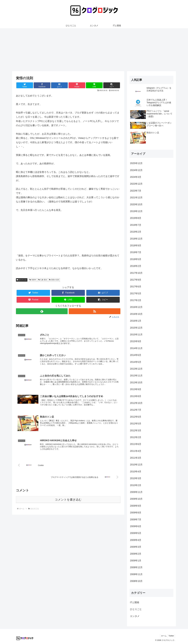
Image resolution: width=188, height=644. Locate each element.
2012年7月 (136, 410)
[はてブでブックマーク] (59, 85)
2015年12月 (136, 328)
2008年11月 (136, 574)
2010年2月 (136, 485)
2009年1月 (136, 561)
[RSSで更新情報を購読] (95, 311)
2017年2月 (136, 300)
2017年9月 (136, 280)
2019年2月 (136, 232)
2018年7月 (136, 252)
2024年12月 (136, 170)
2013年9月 (136, 389)
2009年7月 (136, 520)
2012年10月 (136, 403)
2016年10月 (136, 314)
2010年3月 (136, 478)
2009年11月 (136, 492)
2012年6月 (136, 417)
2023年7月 (136, 191)
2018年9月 (136, 246)
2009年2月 (136, 554)
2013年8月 (136, 396)
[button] (112, 85)
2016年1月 (136, 321)
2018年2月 (136, 266)
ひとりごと (22, 280)
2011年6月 (136, 444)
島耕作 (33, 280)
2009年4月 (136, 540)
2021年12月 (136, 198)
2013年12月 (136, 369)
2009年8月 (136, 513)
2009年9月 (136, 506)
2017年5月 (136, 293)
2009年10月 (136, 499)
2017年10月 (136, 273)
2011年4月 (136, 451)
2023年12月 (136, 184)
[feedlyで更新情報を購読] (42, 311)
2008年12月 (136, 567)
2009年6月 (136, 526)
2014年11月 (136, 348)
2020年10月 (136, 204)
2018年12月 (136, 239)
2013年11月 (136, 376)
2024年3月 (136, 177)
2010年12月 (136, 465)
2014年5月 (136, 362)
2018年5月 (136, 259)
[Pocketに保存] (77, 85)
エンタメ (135, 616)
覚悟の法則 (54, 280)
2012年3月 (136, 431)
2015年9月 (136, 341)
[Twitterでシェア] (25, 85)
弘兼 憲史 (43, 280)
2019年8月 (136, 218)
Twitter (171, 636)
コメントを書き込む (68, 502)
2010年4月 (136, 472)
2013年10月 (136, 383)
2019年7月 (136, 225)
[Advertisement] (94, 50)
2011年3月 (136, 458)
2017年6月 (136, 287)
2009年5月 (136, 533)
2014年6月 (136, 355)
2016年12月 (136, 307)
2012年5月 (136, 424)
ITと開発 (135, 602)
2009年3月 (136, 547)
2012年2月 (136, 437)
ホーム (163, 636)
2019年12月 (136, 211)
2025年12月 (136, 163)
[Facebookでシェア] (42, 85)
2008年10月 (136, 581)
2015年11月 (136, 335)
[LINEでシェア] (94, 85)
